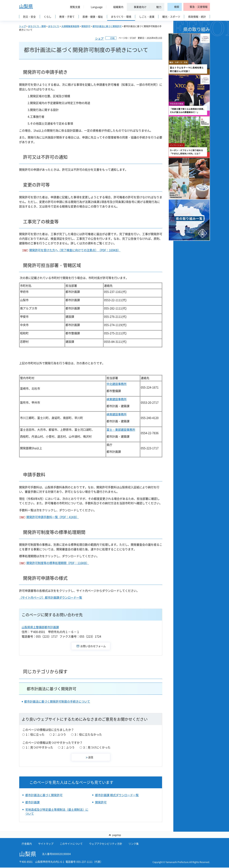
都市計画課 (32, 802)
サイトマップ (46, 844)
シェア (99, 39)
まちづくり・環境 (37, 26)
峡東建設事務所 (117, 399)
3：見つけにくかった (97, 747)
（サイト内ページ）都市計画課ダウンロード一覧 (51, 598)
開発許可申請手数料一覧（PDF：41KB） (53, 517)
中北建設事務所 (117, 384)
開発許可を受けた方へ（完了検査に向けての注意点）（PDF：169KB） (75, 250)
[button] (74, 7)
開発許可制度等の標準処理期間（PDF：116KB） (58, 563)
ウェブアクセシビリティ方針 (106, 844)
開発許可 (86, 26)
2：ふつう (59, 734)
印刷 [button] (112, 38)
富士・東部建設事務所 (121, 430)
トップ (22, 26)
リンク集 (134, 844)
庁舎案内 (27, 844)
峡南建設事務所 (117, 414)
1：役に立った (35, 734)
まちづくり (54, 26)
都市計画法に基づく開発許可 (107, 26)
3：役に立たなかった (88, 734)
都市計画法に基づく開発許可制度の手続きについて (57, 701)
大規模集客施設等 (70, 26)
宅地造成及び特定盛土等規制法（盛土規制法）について (57, 812)
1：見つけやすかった (39, 747)
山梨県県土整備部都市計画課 (40, 627)
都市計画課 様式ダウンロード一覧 (117, 795)
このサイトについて (71, 844)
